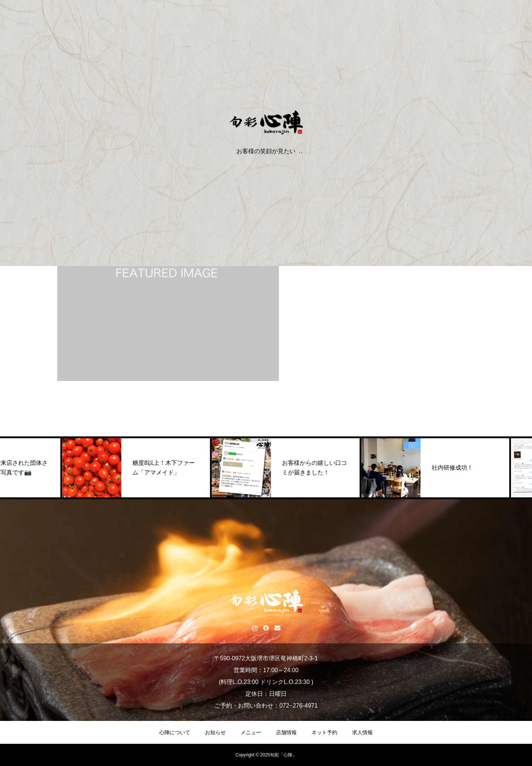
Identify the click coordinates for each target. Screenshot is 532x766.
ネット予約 (324, 732)
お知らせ (215, 732)
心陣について (175, 732)
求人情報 (362, 732)
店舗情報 (286, 732)
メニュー (251, 732)
